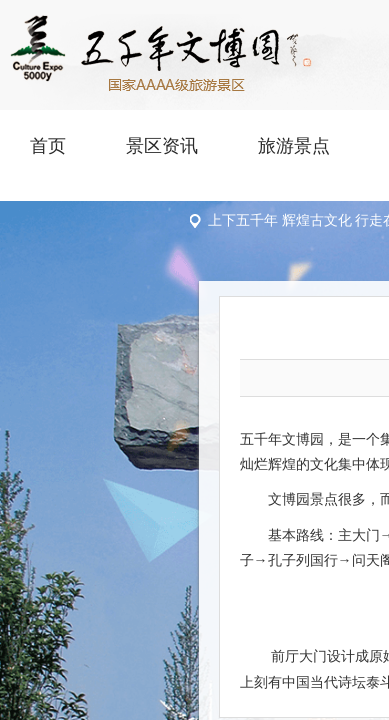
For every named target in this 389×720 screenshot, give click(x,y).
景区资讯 (162, 146)
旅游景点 (294, 146)
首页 (48, 146)
